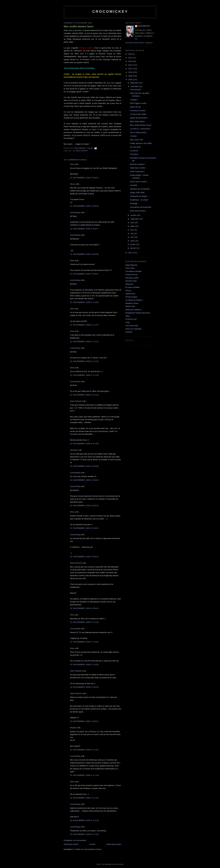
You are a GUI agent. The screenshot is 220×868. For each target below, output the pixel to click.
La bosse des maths (138, 114)
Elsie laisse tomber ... (139, 211)
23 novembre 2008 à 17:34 (84, 834)
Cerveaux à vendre (138, 111)
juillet (133, 226)
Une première (135, 90)
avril (132, 237)
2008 (131, 80)
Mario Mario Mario (137, 121)
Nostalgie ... (135, 203)
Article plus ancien (114, 844)
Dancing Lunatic (132, 278)
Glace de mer (135, 107)
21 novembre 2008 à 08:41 (84, 178)
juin (132, 230)
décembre (135, 83)
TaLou (72, 184)
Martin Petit (130, 306)
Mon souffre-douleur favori (141, 125)
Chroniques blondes (134, 271)
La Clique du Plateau (134, 300)
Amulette (134, 185)
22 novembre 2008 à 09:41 (84, 608)
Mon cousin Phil (136, 140)
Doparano (129, 284)
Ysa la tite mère (132, 326)
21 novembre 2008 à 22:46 (84, 375)
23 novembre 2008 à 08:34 (84, 687)
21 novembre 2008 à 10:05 (84, 302)
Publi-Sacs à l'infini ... (139, 168)
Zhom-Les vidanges (133, 329)
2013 (131, 61)
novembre (135, 86)
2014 (131, 58)
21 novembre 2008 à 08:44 (84, 206)
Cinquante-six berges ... (140, 196)
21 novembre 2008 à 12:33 (84, 361)
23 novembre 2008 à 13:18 (84, 820)
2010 (131, 72)
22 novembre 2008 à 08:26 (84, 480)
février (133, 244)
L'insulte (133, 136)
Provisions (134, 154)
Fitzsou (128, 291)
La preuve (134, 151)
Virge (128, 322)
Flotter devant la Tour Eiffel (141, 143)
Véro (72, 164)
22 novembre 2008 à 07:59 (84, 444)
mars (133, 241)
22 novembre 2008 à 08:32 (84, 528)
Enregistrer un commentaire (75, 840)
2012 (131, 65)
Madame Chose (132, 303)
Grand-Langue (131, 297)
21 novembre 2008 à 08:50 (84, 254)
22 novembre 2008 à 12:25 (84, 622)
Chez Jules (130, 268)
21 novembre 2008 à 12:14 (84, 342)
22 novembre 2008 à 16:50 (84, 665)
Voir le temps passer (138, 132)
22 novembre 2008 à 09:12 (84, 557)
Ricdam (73, 728)
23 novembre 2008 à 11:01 (84, 750)
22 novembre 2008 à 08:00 (84, 466)
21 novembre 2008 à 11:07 (84, 325)
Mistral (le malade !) (133, 310)
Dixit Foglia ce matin (138, 103)
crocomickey (110, 11)
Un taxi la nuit (131, 319)
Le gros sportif (80, 151)
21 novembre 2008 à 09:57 (84, 274)
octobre (134, 215)
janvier (133, 248)
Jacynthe (74, 450)
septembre (135, 219)
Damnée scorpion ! (138, 164)
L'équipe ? (134, 100)
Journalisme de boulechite (141, 207)
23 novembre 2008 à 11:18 (84, 775)
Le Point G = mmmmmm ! (140, 129)
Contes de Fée (131, 275)
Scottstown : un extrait (139, 200)
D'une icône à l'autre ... (139, 182)
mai (132, 233)
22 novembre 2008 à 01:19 (84, 395)
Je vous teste (135, 147)
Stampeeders (103, 431)
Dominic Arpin (131, 281)
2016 (131, 54)
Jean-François (76, 401)
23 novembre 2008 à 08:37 (84, 721)
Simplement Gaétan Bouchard (138, 313)
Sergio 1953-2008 (137, 193)
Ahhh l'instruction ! (137, 172)
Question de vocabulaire (140, 189)
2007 (131, 253)
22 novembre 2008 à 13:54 (84, 642)
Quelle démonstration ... (140, 118)
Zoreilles (129, 332)
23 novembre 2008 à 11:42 (84, 798)
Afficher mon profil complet (139, 43)
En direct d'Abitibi (132, 287)
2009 (131, 76)
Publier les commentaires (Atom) (88, 849)
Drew (72, 261)
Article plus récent (71, 844)
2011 (131, 69)
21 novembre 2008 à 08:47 (84, 229)
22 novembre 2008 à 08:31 (84, 506)
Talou (128, 316)
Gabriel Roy (130, 294)
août (133, 223)
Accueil (92, 844)
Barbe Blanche (131, 265)
